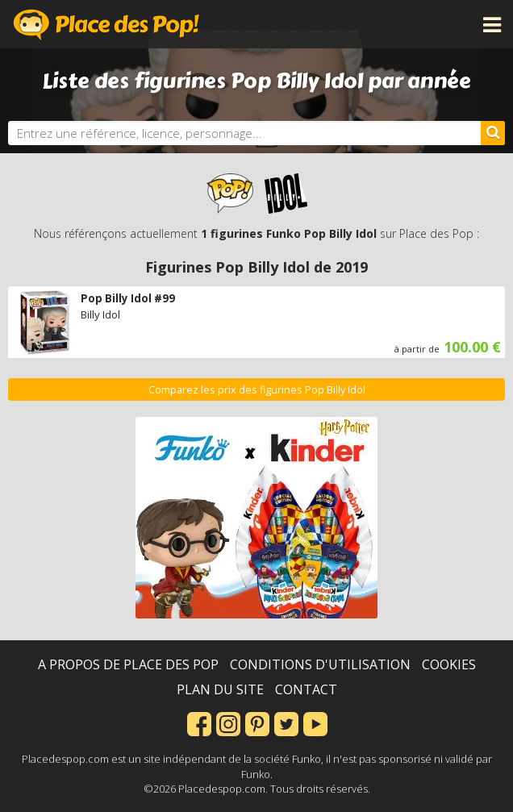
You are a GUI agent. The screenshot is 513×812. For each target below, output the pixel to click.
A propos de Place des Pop (128, 664)
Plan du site (220, 689)
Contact (306, 689)
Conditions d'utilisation (320, 664)
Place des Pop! (106, 24)
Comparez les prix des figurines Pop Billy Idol (257, 390)
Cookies (449, 664)
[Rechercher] (493, 133)
